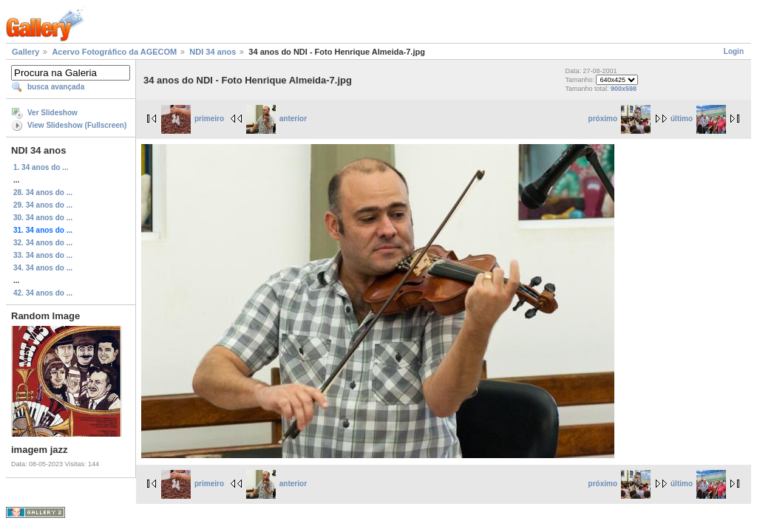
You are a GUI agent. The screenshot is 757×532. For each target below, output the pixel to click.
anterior (276, 119)
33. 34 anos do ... (43, 255)
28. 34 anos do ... (43, 192)
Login (734, 51)
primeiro (193, 119)
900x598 (624, 89)
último (698, 119)
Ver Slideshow (52, 113)
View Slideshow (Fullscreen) (77, 125)
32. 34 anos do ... (43, 243)
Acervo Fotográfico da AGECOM (114, 52)
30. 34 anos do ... (43, 218)
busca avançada (56, 87)
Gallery (26, 52)
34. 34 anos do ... (43, 268)
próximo (619, 119)
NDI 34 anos (213, 52)
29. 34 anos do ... (43, 205)
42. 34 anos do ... (43, 293)
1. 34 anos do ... (41, 167)
